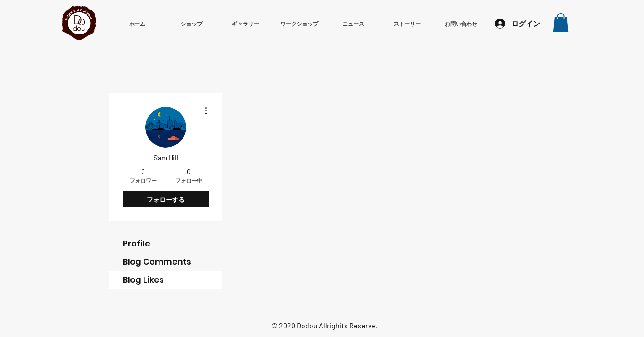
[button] (561, 23)
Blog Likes (143, 280)
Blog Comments (157, 262)
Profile (137, 243)
